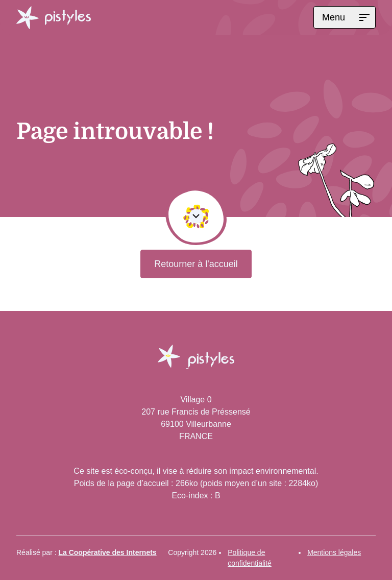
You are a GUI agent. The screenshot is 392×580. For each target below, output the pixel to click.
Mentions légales (334, 552)
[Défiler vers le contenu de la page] (196, 216)
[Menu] (345, 17)
